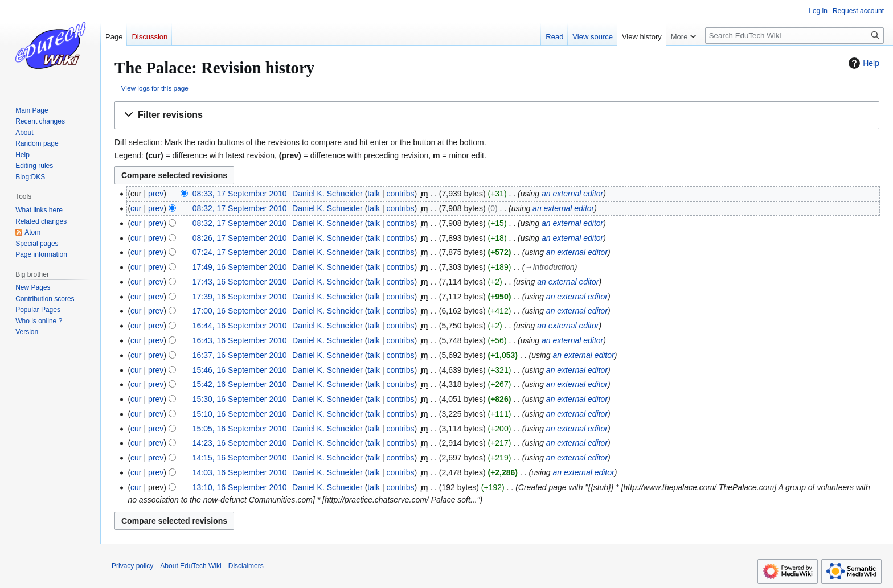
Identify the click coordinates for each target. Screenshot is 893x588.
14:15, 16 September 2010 (240, 458)
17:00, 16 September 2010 (240, 311)
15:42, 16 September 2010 (240, 384)
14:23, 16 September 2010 (240, 443)
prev (156, 194)
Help (863, 63)
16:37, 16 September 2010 (240, 355)
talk (374, 194)
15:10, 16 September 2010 (240, 414)
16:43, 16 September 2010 (240, 340)
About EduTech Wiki (191, 566)
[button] (497, 115)
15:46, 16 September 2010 (240, 370)
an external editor (572, 194)
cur (136, 208)
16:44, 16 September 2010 (240, 326)
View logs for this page (155, 88)
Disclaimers (246, 566)
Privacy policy (132, 566)
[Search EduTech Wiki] (794, 36)
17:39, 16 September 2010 (240, 297)
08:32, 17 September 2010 (240, 208)
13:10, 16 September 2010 (240, 487)
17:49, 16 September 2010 (240, 267)
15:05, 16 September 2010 (240, 429)
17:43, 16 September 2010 (240, 282)
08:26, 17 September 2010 (240, 238)
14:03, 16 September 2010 (240, 472)
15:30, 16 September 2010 (240, 399)
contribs (401, 194)
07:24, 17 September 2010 (240, 252)
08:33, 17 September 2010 (240, 194)
